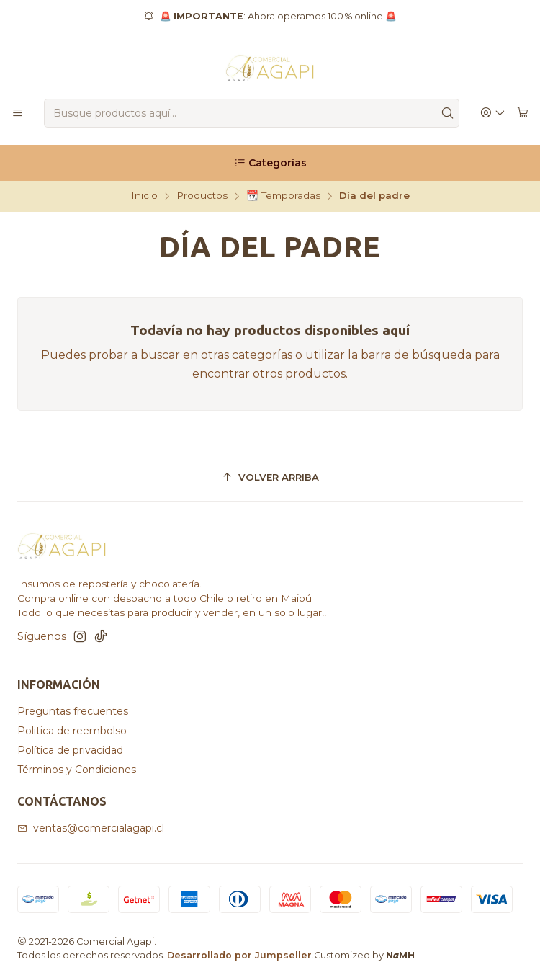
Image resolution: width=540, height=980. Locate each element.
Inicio (144, 196)
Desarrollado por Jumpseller (239, 955)
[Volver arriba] (270, 478)
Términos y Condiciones (77, 770)
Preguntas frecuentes (73, 711)
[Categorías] (270, 163)
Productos (202, 196)
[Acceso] (493, 113)
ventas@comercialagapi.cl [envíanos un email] (91, 828)
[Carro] (523, 113)
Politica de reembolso (72, 731)
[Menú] (18, 113)
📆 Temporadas (283, 196)
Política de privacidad (70, 750)
